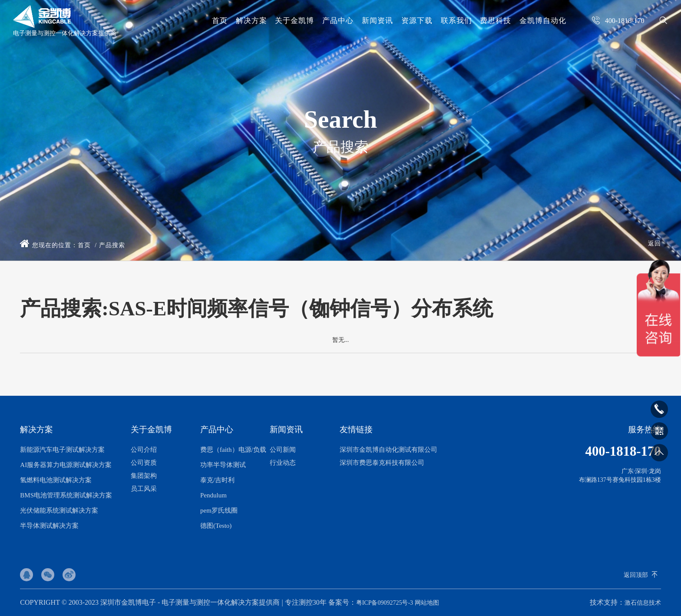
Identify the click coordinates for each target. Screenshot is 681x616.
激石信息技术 (643, 603)
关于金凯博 (294, 21)
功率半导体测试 (223, 465)
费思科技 (496, 21)
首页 (220, 21)
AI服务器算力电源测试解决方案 (66, 465)
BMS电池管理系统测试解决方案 (66, 495)
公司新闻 (283, 450)
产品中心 (338, 21)
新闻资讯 (377, 21)
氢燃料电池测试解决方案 (56, 480)
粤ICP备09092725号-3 (385, 603)
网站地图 (427, 603)
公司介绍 (144, 450)
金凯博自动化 (543, 21)
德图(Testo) (216, 526)
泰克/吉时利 (217, 480)
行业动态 (283, 463)
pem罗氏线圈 (219, 510)
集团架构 (144, 476)
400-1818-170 (622, 452)
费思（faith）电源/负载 (233, 450)
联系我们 (456, 21)
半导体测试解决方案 (49, 526)
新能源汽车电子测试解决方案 (62, 450)
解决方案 (251, 21)
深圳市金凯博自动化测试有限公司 (388, 450)
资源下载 (417, 21)
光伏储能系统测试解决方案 (59, 510)
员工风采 (144, 489)
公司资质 (144, 463)
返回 (655, 243)
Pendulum (213, 495)
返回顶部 (636, 575)
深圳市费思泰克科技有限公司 (382, 463)
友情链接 (356, 429)
